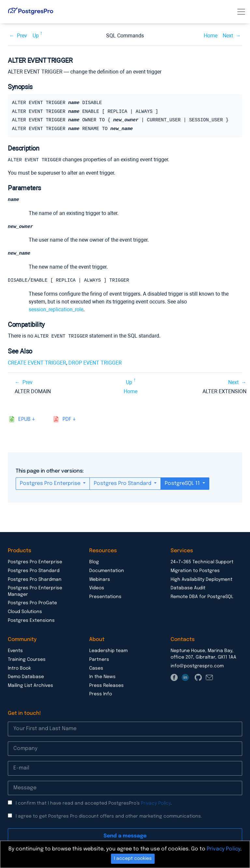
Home (211, 36)
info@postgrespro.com (197, 667)
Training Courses (27, 660)
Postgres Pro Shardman (35, 580)
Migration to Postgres (195, 571)
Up (36, 36)
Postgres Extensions (31, 621)
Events (15, 651)
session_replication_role (56, 310)
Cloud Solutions (25, 612)
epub (24, 420)
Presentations (105, 597)
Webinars (100, 580)
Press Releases (106, 686)
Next (228, 36)
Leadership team (108, 651)
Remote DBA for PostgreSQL (202, 597)
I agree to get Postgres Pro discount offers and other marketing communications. (109, 817)
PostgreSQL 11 (183, 484)
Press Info (101, 695)
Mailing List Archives (30, 686)
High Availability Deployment (201, 580)
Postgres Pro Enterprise (51, 484)
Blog (94, 563)
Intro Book (19, 669)
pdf (67, 420)
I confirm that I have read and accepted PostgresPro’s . (94, 804)
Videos (97, 589)
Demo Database (26, 677)
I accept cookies (133, 859)
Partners (99, 660)
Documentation (107, 571)
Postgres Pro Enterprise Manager (35, 592)
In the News (102, 677)
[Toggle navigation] (241, 12)
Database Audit (188, 589)
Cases (96, 669)
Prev (22, 36)
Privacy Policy (156, 804)
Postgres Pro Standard (123, 484)
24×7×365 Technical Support (202, 563)
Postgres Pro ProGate (32, 604)
